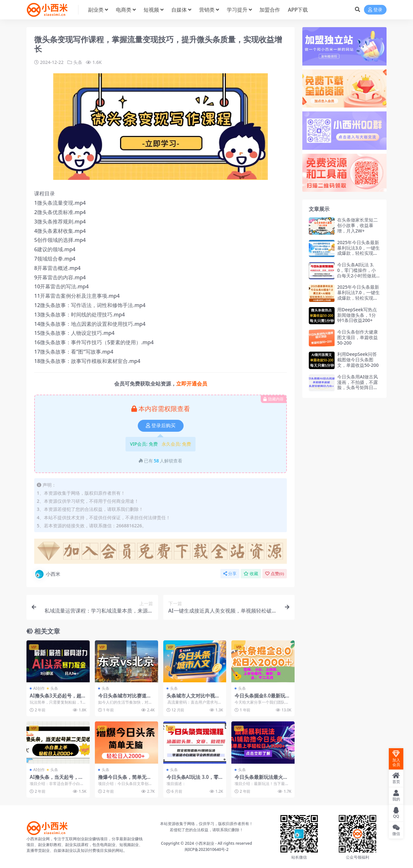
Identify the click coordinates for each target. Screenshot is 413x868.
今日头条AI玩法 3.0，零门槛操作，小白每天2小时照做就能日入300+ (357, 273)
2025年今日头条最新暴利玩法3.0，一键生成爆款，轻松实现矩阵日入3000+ (358, 250)
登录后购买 (161, 426)
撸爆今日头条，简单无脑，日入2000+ (122, 780)
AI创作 (39, 688)
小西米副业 (205, 843)
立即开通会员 (192, 384)
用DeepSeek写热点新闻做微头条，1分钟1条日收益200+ (357, 315)
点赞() (275, 574)
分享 (230, 574)
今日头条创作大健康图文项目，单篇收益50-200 (358, 337)
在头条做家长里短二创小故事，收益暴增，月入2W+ (358, 225)
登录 (375, 10)
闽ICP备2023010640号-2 (207, 849)
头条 (78, 62)
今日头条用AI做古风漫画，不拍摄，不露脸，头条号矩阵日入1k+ (358, 385)
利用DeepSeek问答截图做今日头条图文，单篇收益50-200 (358, 360)
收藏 (251, 574)
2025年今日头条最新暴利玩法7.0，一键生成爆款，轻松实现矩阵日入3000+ (358, 295)
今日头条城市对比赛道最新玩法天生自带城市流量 (125, 698)
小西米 (47, 574)
